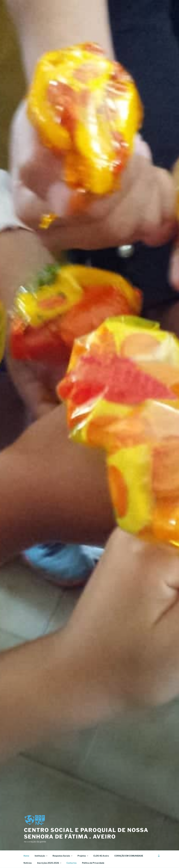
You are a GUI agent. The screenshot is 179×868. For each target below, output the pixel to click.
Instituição (41, 856)
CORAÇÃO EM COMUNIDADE (129, 856)
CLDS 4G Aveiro (101, 856)
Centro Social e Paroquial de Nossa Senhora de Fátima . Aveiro (86, 833)
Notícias (28, 863)
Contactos (71, 863)
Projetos (83, 856)
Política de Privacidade (93, 863)
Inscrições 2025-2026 (49, 863)
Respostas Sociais (63, 856)
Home (26, 856)
